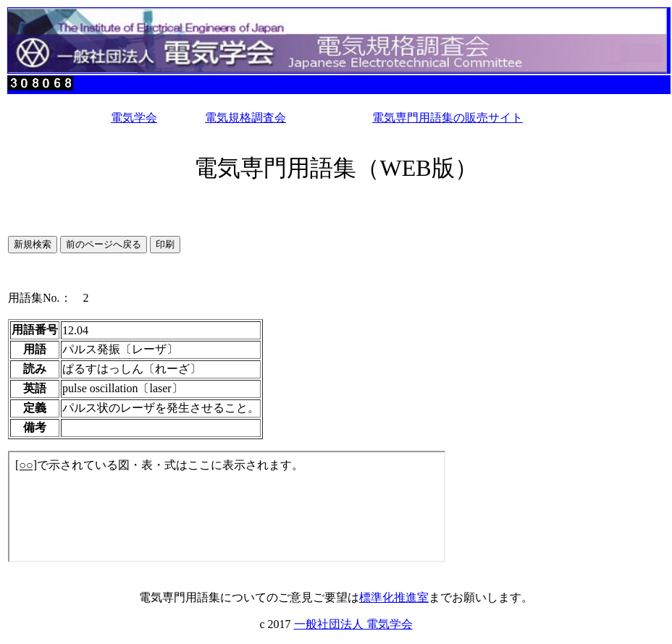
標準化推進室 (394, 597)
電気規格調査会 (245, 118)
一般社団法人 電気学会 (353, 624)
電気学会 (134, 118)
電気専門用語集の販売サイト (448, 118)
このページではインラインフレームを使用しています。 (227, 507)
